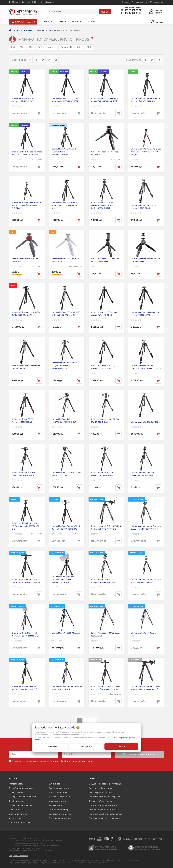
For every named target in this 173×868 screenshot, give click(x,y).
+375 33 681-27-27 (131, 13)
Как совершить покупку (100, 792)
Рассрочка (77, 22)
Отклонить (52, 746)
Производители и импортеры (103, 805)
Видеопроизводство (59, 788)
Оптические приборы (59, 810)
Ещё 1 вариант (36, 159)
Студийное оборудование (22, 788)
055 (13, 47)
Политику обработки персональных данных (71, 761)
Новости (47, 22)
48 (158, 60)
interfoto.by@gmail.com (45, 2)
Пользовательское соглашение (104, 818)
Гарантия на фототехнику (101, 788)
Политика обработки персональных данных (106, 814)
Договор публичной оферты (102, 810)
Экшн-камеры (16, 792)
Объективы (54, 784)
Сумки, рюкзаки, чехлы (21, 805)
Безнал (92, 22)
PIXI (89, 47)
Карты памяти (56, 805)
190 (22, 47)
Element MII (66, 47)
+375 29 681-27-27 (131, 10)
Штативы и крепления (59, 797)
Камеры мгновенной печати (23, 797)
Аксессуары (15, 818)
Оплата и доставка (140, 2)
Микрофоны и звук (58, 801)
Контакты (125, 2)
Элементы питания (19, 814)
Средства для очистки (60, 814)
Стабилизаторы (17, 801)
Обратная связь (156, 2)
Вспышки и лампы (58, 792)
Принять (121, 746)
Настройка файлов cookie (18, 856)
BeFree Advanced (47, 47)
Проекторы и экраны (19, 823)
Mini (79, 47)
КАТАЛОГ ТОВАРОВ (25, 22)
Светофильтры (16, 810)
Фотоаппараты (16, 784)
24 (152, 60)
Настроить (87, 746)
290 (31, 47)
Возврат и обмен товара (100, 801)
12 (145, 60)
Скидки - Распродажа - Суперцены (106, 784)
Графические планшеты (60, 818)
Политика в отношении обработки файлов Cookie (106, 797)
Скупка (62, 22)
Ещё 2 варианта (115, 159)
